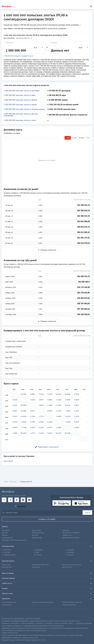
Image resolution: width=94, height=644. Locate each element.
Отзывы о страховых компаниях (42, 602)
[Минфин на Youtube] (29, 500)
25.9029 (68, 394)
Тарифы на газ (67, 535)
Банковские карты (38, 533)
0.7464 (77, 394)
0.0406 (15, 427)
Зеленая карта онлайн (9, 602)
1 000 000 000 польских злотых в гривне (20, 100)
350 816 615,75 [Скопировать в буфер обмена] (83, 227)
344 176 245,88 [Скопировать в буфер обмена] (83, 287)
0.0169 (77, 400)
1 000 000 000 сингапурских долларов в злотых (18, 56)
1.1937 (15, 405)
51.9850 (24, 405)
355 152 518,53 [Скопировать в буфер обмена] (83, 314)
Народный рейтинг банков (71, 538)
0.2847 (15, 411)
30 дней (74, 138)
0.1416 (50, 427)
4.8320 (50, 433)
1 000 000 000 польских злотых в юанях (20, 105)
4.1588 (50, 405)
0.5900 (59, 427)
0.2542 (77, 416)
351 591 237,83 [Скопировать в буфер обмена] (83, 238)
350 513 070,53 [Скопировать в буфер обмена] (83, 243)
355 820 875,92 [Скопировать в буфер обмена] (83, 298)
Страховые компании (69, 605)
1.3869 (15, 433)
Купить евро (36, 567)
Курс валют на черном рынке (72, 565)
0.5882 (68, 400)
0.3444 (15, 416)
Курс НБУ (5, 533)
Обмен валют (6, 565)
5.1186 (41, 433)
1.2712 (41, 416)
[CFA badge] (7, 613)
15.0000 (24, 416)
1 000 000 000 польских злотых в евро (20, 95)
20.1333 (58, 433)
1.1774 (33, 433)
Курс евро (66, 530)
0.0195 (33, 400)
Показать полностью (47, 250)
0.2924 (33, 416)
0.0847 (41, 400)
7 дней (68, 138)
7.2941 (68, 411)
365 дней (81, 138)
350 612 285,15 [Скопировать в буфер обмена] (83, 232)
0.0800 (50, 400)
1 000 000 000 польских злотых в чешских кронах (24, 109)
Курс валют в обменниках (40, 565)
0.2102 (77, 411)
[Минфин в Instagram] (23, 500)
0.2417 (33, 411)
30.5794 (68, 405)
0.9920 (50, 411)
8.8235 (68, 416)
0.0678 (77, 422)
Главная (6, 482)
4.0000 (24, 422)
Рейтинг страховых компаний (72, 602)
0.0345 (33, 427)
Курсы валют (8, 461)
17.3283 (58, 405)
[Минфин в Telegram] (10, 500)
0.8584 (33, 394)
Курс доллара (37, 530)
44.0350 (24, 394)
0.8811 (77, 405)
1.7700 (24, 427)
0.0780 (33, 422)
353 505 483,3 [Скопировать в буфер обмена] (84, 282)
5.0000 (59, 416)
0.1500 (41, 427)
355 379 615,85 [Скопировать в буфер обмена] (83, 293)
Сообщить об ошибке (47, 519)
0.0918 (15, 422)
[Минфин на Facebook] (4, 500)
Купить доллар (7, 567)
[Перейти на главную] (7, 7)
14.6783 (58, 394)
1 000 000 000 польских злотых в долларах (22, 91)
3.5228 (50, 394)
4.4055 (41, 405)
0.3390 (41, 422)
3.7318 (41, 394)
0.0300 (77, 427)
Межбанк (5, 535)
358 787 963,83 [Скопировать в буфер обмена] (83, 304)
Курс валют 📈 (14, 482)
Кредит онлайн (37, 538)
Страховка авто (7, 605)
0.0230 (15, 400)
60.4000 (24, 433)
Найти (87, 513)
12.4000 (24, 411)
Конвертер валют (7, 538)
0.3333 (59, 400)
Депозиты (35, 535)
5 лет (88, 138)
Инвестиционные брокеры (71, 533)
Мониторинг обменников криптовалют (14, 540)
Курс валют (5, 530)
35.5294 (68, 433)
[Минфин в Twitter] (17, 500)
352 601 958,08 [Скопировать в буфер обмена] (83, 221)
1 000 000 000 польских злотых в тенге (20, 120)
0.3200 (50, 422)
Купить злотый (67, 567)
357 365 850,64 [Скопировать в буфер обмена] (83, 309)
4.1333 (59, 411)
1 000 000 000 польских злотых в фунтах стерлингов (21, 115)
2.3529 (68, 422)
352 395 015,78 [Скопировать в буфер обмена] (83, 205)
